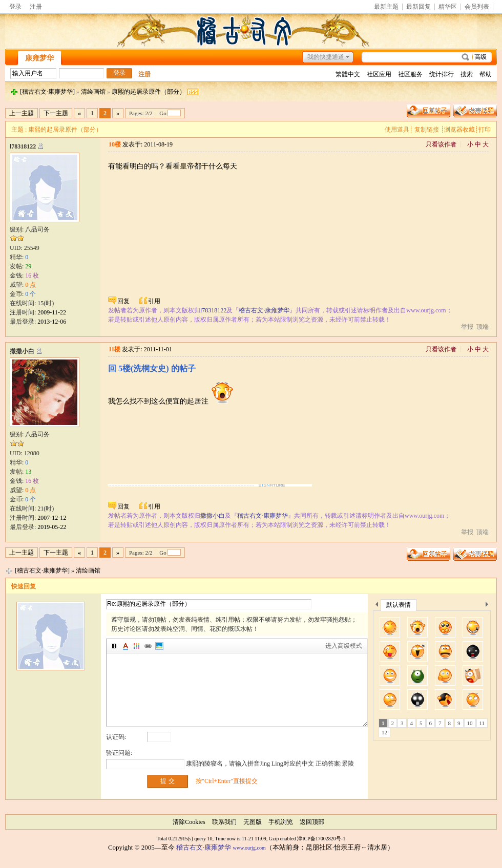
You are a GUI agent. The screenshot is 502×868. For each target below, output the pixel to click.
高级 (480, 57)
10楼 (115, 144)
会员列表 (477, 7)
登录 (15, 7)
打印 (485, 130)
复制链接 (427, 130)
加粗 (114, 646)
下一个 (489, 606)
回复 (123, 301)
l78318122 (23, 146)
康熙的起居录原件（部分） (149, 92)
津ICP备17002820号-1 (321, 839)
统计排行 (442, 74)
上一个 (377, 606)
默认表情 (399, 605)
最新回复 (419, 7)
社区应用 (379, 74)
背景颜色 (137, 646)
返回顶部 (312, 822)
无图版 (253, 822)
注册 (36, 7)
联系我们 (224, 822)
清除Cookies (189, 822)
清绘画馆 (93, 92)
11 (482, 723)
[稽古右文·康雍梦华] (47, 92)
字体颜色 (126, 646)
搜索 (467, 74)
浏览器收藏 (459, 130)
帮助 (486, 74)
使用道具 (397, 130)
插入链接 (148, 646)
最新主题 (386, 7)
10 (470, 723)
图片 (159, 646)
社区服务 (410, 74)
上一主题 (22, 113)
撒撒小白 (22, 351)
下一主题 (56, 113)
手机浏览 (281, 822)
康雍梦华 (39, 58)
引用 (154, 301)
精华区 (448, 7)
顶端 (483, 327)
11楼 (114, 349)
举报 (467, 327)
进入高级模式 (344, 646)
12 (384, 732)
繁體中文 (348, 74)
